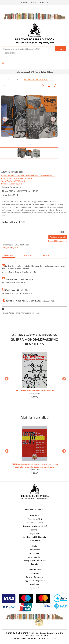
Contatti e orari (34, 570)
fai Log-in (6, 247)
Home (4, 80)
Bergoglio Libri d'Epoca (24, 638)
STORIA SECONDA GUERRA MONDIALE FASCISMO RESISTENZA (28, 175)
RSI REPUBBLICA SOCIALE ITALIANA (16, 178)
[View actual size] (43, 85)
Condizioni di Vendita (34, 523)
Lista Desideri (34, 550)
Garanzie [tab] (47, 255)
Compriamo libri (35, 519)
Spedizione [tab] (9, 255)
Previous (6, 378)
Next (63, 378)
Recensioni (34, 573)
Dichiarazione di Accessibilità (35, 526)
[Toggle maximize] (55, 85)
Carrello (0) (43, 2)
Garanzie (34, 530)
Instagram (35, 588)
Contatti (25, 2)
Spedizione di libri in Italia (34, 537)
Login (33, 2)
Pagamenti (35, 534)
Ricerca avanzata (9, 53)
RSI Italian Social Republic (12, 184)
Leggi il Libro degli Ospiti (35, 581)
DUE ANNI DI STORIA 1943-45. (36, 80)
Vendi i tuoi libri (34, 557)
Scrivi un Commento (34, 577)
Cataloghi (34, 553)
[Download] (49, 85)
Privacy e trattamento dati (34, 561)
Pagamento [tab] (28, 255)
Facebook (34, 584)
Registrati (15, 247)
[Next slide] (53, 119)
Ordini (35, 546)
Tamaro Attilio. (15, 80)
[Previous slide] (5, 119)
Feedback (34, 515)
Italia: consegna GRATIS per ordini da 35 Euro (34, 72)
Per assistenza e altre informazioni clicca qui (21, 313)
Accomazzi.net (50, 638)
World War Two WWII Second (13, 181)
